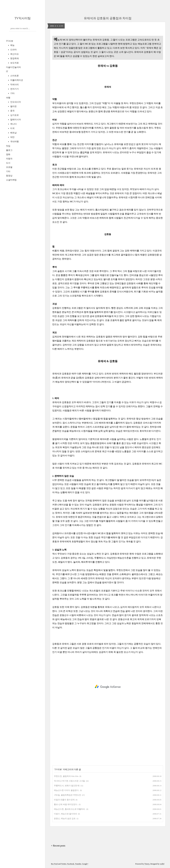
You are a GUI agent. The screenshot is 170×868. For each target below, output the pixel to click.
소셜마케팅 (11, 180)
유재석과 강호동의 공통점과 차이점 (108, 18)
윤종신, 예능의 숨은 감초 (65, 818)
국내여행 (14, 142)
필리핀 (13, 106)
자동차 (9, 159)
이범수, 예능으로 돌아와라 (66, 814)
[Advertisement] (108, 687)
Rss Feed (54, 864)
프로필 (9, 167)
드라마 (13, 50)
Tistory (147, 864)
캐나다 (13, 124)
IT (7, 71)
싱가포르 (14, 115)
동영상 (9, 176)
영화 (8, 154)
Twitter (64, 864)
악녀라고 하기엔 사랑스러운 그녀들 (69, 781)
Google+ (85, 864)
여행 (8, 98)
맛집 (8, 146)
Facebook (71, 864)
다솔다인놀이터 (13, 67)
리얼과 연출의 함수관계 (64, 800)
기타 (12, 93)
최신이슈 (14, 54)
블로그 (9, 150)
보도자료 (14, 63)
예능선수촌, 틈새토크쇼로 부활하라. (70, 809)
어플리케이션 (16, 80)
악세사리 (14, 85)
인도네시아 (15, 102)
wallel (162, 864)
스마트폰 (14, 76)
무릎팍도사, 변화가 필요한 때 (67, 786)
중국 (12, 111)
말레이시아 (15, 120)
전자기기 (14, 89)
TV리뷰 (10, 41)
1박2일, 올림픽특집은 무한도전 (67, 795)
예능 (12, 45)
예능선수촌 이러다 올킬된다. (66, 790)
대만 (12, 137)
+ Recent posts (58, 846)
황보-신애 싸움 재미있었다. (66, 804)
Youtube (78, 864)
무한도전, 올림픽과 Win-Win (66, 776)
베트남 (13, 133)
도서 (8, 163)
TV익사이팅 (23, 18)
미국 (12, 128)
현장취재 (14, 58)
